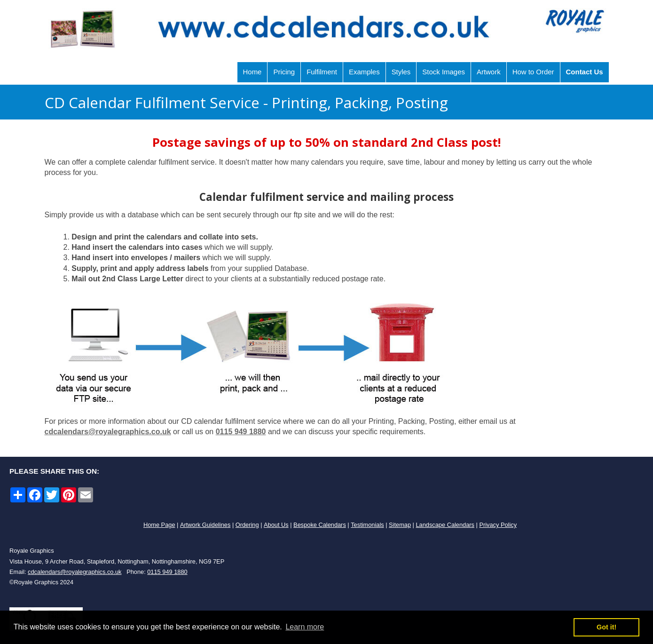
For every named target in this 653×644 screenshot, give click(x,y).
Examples (364, 72)
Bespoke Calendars (320, 525)
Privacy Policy (498, 525)
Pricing (284, 72)
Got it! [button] (606, 627)
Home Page (159, 525)
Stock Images (444, 72)
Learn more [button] (305, 627)
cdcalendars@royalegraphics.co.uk (108, 432)
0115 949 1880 (241, 432)
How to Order (533, 72)
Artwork (489, 72)
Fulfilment (322, 72)
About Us (276, 525)
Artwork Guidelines (205, 525)
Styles (401, 72)
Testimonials (367, 525)
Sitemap (400, 525)
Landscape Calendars (445, 525)
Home (252, 72)
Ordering (247, 525)
